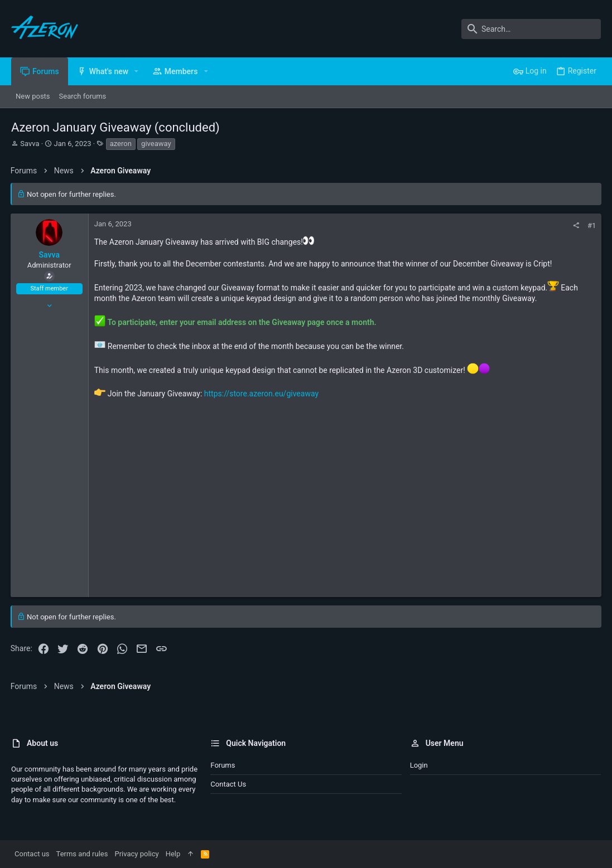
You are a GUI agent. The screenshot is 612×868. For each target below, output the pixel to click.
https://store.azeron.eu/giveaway (262, 394)
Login (419, 765)
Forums (223, 765)
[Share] (575, 226)
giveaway (156, 144)
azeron (121, 144)
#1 (591, 226)
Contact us (228, 784)
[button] (136, 71)
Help (173, 854)
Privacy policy (136, 854)
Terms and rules (82, 854)
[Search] (531, 29)
